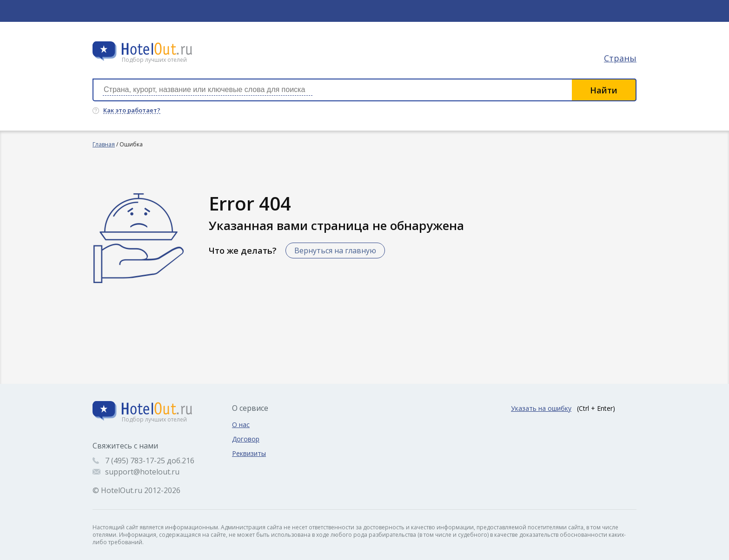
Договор (246, 439)
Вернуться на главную (335, 250)
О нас (241, 425)
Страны (620, 58)
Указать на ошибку (541, 408)
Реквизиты (249, 453)
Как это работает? (132, 111)
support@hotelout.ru (142, 472)
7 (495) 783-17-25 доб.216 (150, 461)
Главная (104, 144)
